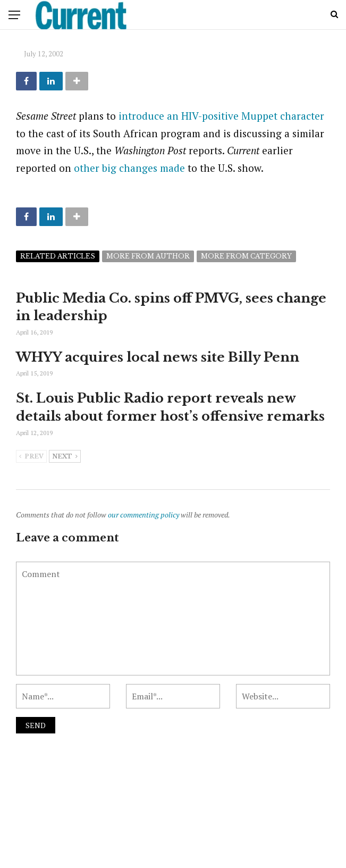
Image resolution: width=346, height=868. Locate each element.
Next (65, 457)
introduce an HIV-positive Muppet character (221, 116)
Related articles (58, 256)
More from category (246, 256)
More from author (148, 256)
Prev (31, 457)
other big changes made (129, 168)
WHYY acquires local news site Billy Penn (158, 357)
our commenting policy (144, 515)
